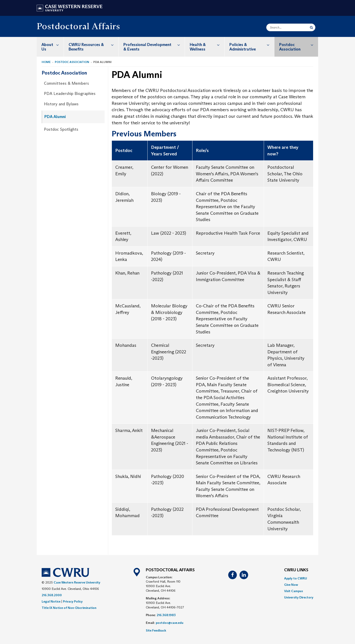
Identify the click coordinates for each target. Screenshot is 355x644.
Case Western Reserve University (77, 582)
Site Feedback (156, 630)
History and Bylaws (61, 104)
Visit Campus (294, 591)
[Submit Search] (311, 27)
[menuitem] (50, 47)
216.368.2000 (52, 595)
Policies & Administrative (252, 45)
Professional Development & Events (154, 45)
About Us (53, 45)
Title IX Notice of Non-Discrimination (69, 608)
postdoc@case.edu (170, 623)
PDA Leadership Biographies (70, 94)
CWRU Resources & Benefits (94, 45)
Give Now (291, 585)
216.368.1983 (166, 615)
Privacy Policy (73, 601)
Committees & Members (66, 83)
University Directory (299, 597)
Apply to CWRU (296, 578)
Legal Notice (51, 601)
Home (46, 62)
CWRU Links (296, 570)
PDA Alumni (55, 117)
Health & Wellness (207, 45)
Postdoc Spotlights (61, 129)
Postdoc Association (299, 45)
